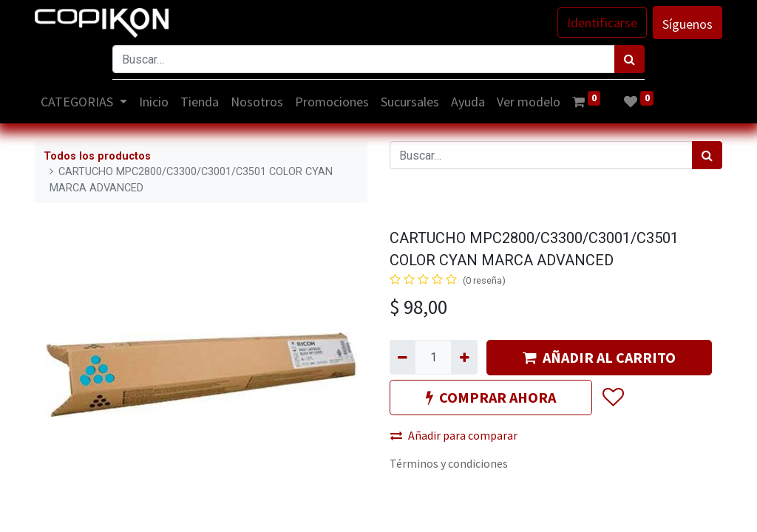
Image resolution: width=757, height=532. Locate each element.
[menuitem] (154, 102)
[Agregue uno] (464, 357)
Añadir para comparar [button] (454, 435)
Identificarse (602, 23)
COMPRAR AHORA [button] (491, 397)
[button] (612, 398)
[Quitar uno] (403, 357)
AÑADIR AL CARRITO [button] (599, 357)
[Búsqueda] (629, 59)
